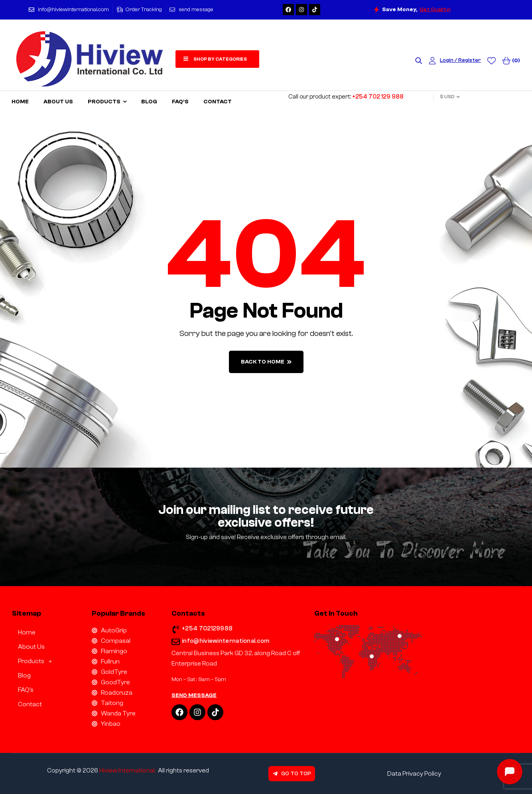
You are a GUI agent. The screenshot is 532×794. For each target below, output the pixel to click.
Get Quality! (435, 10)
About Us (31, 647)
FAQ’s (26, 690)
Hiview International (127, 770)
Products (37, 661)
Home (27, 632)
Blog (24, 675)
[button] (46, 661)
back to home (266, 362)
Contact (30, 704)
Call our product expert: (346, 97)
